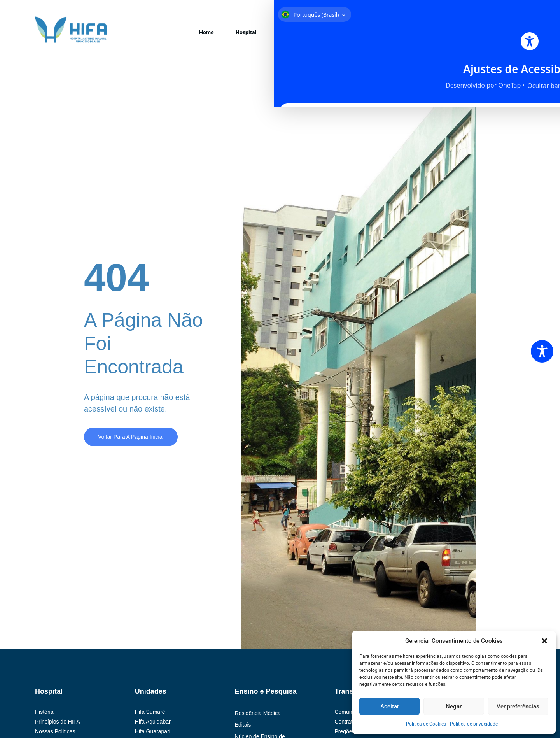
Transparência (349, 36)
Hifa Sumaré (150, 720)
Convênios (253, 36)
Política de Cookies (426, 724)
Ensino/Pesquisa (298, 36)
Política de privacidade (474, 724)
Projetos (389, 36)
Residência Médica (258, 721)
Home (153, 36)
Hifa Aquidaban (153, 729)
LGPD (512, 36)
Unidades (216, 36)
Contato (484, 36)
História (44, 720)
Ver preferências (518, 706)
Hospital (182, 36)
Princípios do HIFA (58, 729)
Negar (454, 706)
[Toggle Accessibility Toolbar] (542, 351)
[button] (544, 641)
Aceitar (390, 706)
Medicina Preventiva (437, 36)
